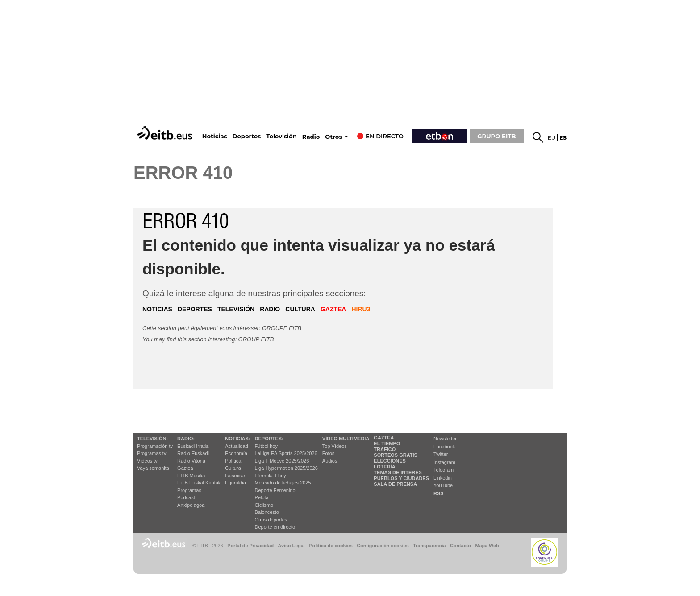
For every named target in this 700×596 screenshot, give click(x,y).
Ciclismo (264, 505)
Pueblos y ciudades (401, 478)
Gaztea (185, 468)
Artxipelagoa (191, 505)
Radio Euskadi (193, 453)
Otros (333, 137)
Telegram (444, 470)
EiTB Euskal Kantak (199, 483)
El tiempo (387, 443)
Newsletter (445, 439)
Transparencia (429, 546)
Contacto (460, 546)
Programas (189, 490)
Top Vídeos (335, 446)
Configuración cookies (383, 546)
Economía (236, 453)
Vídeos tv (147, 461)
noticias (157, 309)
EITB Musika (191, 476)
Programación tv (155, 446)
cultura (300, 309)
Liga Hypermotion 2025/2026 (286, 468)
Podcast (186, 497)
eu (552, 138)
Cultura (233, 468)
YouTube (443, 485)
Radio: (186, 439)
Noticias (215, 136)
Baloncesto (267, 512)
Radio (311, 137)
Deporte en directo (275, 527)
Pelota (262, 497)
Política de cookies (331, 546)
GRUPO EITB (496, 136)
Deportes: (269, 439)
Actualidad (236, 446)
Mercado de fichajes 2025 (283, 483)
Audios (330, 461)
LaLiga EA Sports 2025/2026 (286, 453)
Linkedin (443, 478)
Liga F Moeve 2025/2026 (282, 461)
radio (270, 309)
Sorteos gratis (396, 455)
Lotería (384, 467)
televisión (236, 309)
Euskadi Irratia (193, 446)
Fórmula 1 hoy (271, 476)
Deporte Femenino (275, 490)
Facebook (444, 447)
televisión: (152, 439)
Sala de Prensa (395, 484)
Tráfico (385, 449)
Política (233, 461)
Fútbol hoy (266, 446)
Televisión (281, 136)
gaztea (333, 309)
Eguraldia (235, 483)
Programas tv (152, 453)
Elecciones (390, 461)
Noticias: (237, 439)
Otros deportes (271, 520)
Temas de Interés (398, 472)
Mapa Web (487, 546)
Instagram (444, 462)
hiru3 (361, 309)
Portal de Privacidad (250, 546)
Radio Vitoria (191, 461)
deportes (195, 309)
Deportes (247, 136)
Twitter (441, 454)
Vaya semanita (153, 468)
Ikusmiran (236, 476)
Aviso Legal (292, 546)
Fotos (329, 453)
